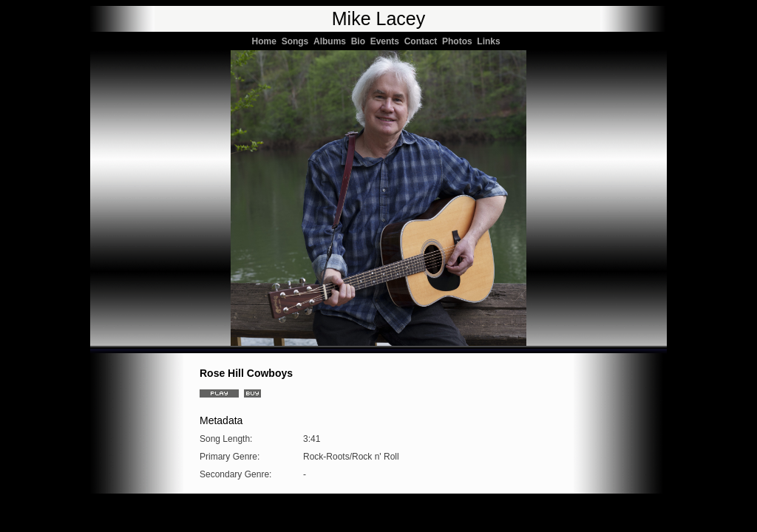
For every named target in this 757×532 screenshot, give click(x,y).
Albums (332, 41)
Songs (298, 41)
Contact (423, 41)
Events (387, 41)
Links (491, 41)
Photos (459, 41)
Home (267, 41)
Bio (361, 41)
